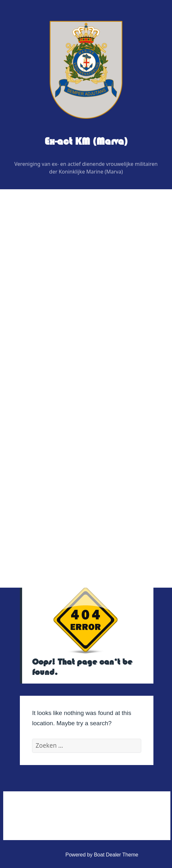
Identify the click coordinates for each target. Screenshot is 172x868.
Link (24, 451)
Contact (28, 467)
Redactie (34, 304)
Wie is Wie (31, 255)
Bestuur (33, 271)
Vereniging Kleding (40, 435)
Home (26, 238)
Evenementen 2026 (41, 369)
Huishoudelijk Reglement (52, 500)
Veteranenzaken (37, 418)
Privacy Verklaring (45, 533)
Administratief (34, 484)
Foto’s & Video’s (37, 402)
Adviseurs (35, 320)
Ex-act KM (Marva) (86, 141)
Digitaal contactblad (41, 353)
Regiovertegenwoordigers (53, 288)
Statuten (34, 516)
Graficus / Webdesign (49, 337)
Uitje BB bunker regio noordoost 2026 (67, 386)
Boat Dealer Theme (116, 855)
